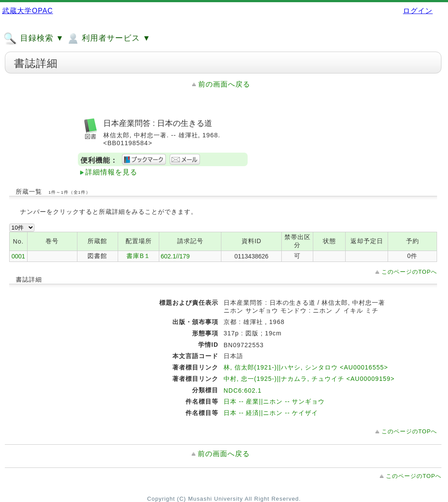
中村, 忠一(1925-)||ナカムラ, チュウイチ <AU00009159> (309, 379)
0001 (18, 256)
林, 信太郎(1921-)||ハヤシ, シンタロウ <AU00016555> (306, 367)
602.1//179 (175, 256)
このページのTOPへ (409, 272)
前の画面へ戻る (224, 84)
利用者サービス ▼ (108, 38)
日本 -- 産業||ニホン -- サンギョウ (274, 401)
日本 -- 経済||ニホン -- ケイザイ (271, 413)
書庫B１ (138, 256)
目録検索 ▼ (34, 38)
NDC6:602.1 (243, 390)
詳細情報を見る (111, 172)
